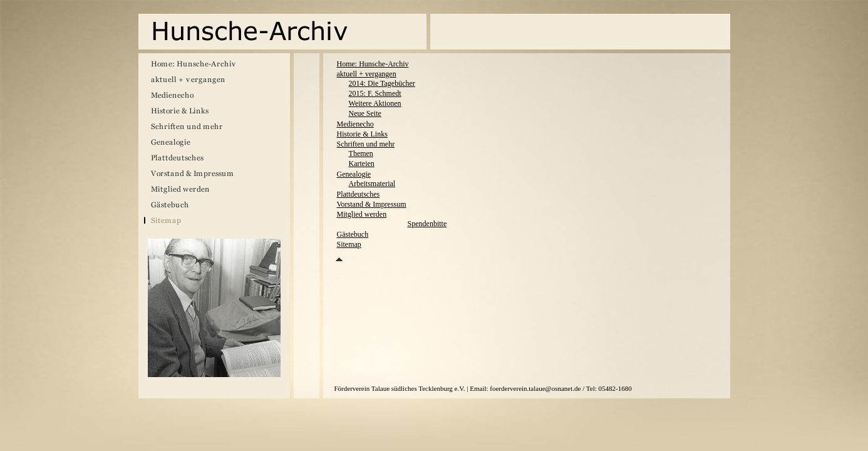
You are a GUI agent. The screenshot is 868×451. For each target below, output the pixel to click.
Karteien (362, 163)
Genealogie (354, 174)
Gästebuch (353, 234)
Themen (361, 153)
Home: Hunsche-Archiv (373, 64)
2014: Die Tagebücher (382, 83)
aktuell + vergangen (367, 74)
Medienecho (355, 124)
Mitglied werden (362, 214)
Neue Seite (365, 113)
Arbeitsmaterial (372, 184)
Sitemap (349, 244)
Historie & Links (362, 134)
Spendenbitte (427, 224)
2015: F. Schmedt (375, 93)
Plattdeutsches (359, 194)
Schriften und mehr (366, 144)
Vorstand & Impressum (372, 204)
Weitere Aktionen (375, 103)
